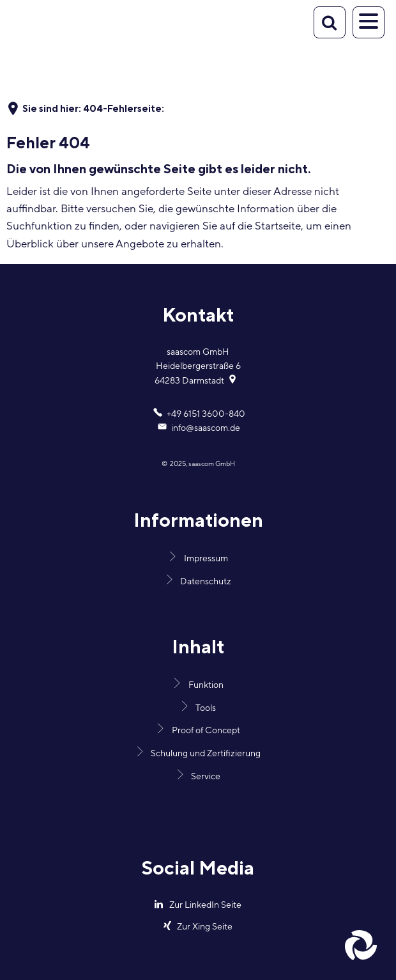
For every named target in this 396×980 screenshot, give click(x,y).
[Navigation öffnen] (369, 22)
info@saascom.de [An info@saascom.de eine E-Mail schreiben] (198, 428)
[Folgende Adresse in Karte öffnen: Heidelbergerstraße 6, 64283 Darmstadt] (234, 381)
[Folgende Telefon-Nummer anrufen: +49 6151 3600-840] (198, 414)
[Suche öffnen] (330, 22)
